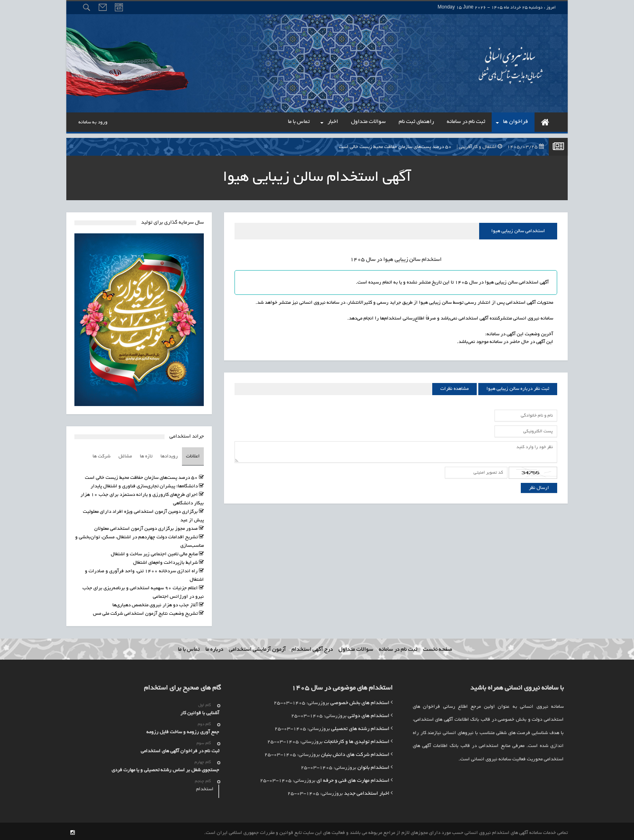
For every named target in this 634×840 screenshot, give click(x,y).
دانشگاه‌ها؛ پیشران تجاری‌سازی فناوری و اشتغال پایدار (144, 483)
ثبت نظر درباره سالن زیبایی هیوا (518, 389)
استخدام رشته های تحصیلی (360, 726)
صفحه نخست (437, 646)
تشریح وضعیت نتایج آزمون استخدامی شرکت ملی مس (145, 610)
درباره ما (214, 646)
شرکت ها (101, 455)
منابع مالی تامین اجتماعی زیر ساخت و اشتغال (154, 551)
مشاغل (125, 455)
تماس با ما (189, 646)
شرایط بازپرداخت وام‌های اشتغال (165, 560)
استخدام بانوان (373, 765)
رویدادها (169, 455)
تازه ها (146, 455)
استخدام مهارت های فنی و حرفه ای (353, 778)
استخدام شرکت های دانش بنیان (355, 752)
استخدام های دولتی (369, 713)
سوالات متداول (356, 646)
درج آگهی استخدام (312, 646)
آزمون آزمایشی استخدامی (257, 646)
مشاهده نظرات (454, 389)
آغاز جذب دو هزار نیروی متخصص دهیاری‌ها (155, 602)
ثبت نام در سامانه (398, 646)
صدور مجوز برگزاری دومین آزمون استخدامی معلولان (146, 526)
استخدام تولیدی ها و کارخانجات (357, 739)
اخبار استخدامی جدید (367, 791)
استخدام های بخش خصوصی (360, 700)
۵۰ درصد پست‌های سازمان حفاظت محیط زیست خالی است (443, 147)
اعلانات (193, 455)
